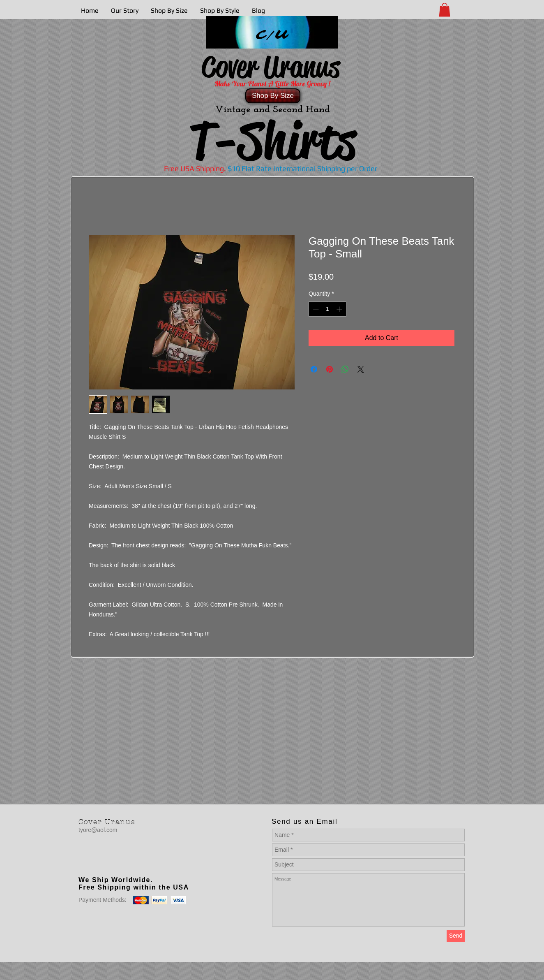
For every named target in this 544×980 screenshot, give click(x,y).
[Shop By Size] (273, 96)
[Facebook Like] (130, 863)
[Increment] (340, 309)
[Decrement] (315, 309)
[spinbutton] (327, 309)
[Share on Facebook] (314, 369)
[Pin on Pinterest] (330, 369)
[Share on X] (361, 369)
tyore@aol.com (98, 830)
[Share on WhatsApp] (345, 369)
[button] (445, 10)
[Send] (456, 936)
